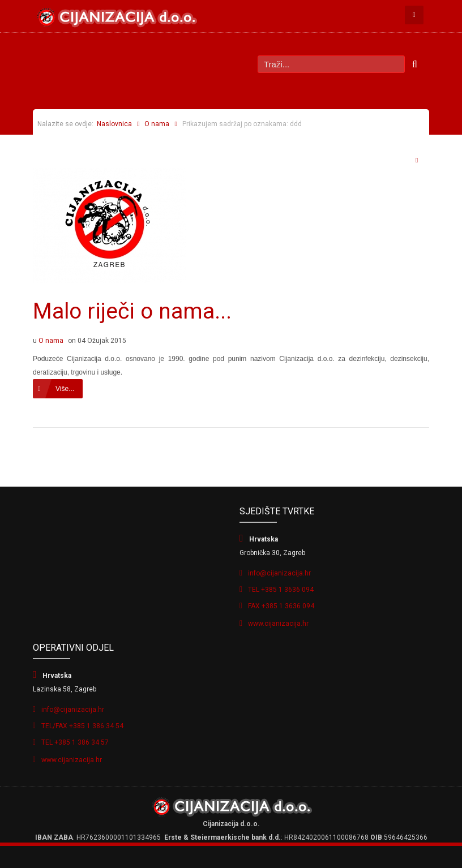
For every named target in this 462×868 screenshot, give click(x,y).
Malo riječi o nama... (132, 311)
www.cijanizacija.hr (278, 624)
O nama (157, 124)
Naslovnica (114, 124)
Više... (65, 389)
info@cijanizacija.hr (279, 573)
